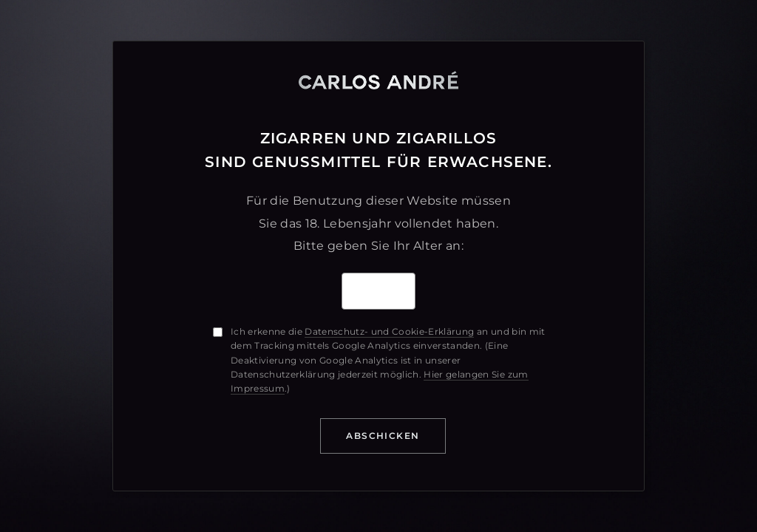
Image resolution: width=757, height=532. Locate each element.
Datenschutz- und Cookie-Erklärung (389, 331)
